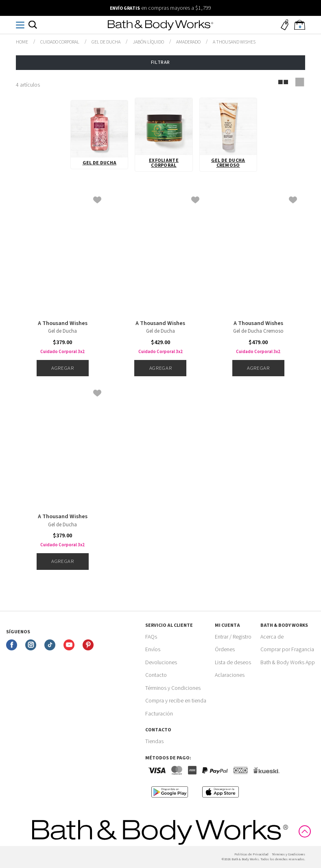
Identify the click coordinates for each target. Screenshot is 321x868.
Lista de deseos (233, 663)
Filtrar (160, 62)
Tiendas (154, 742)
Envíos (153, 650)
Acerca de (272, 637)
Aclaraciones (230, 675)
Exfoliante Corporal (164, 163)
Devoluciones (161, 663)
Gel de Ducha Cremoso (228, 163)
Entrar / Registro (233, 637)
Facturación (159, 714)
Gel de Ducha (106, 42)
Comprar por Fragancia (287, 650)
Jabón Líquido (148, 42)
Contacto (156, 675)
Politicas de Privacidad (251, 854)
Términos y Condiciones (173, 688)
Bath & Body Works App (288, 663)
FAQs (151, 637)
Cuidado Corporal (60, 42)
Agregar (62, 368)
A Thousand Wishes (63, 323)
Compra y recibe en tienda (176, 701)
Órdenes (225, 650)
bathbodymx (22, 42)
